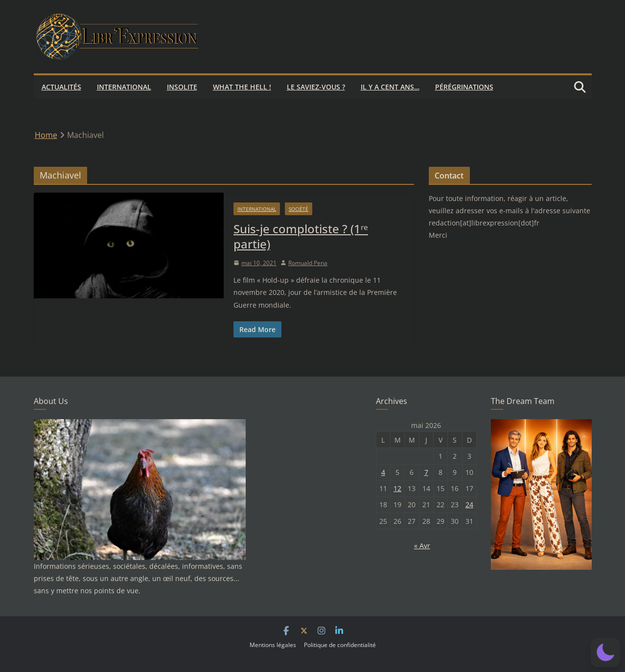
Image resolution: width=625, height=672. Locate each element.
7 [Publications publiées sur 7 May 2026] (426, 472)
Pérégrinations (464, 87)
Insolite (182, 87)
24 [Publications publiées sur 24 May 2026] (469, 504)
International (124, 87)
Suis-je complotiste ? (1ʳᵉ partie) (301, 236)
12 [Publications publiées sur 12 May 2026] (397, 488)
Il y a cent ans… (390, 87)
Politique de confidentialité (340, 645)
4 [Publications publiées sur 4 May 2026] (383, 472)
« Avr (422, 546)
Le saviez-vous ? (316, 87)
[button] (605, 652)
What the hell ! (242, 87)
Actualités (61, 87)
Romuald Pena (308, 263)
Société (299, 209)
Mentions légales (273, 645)
